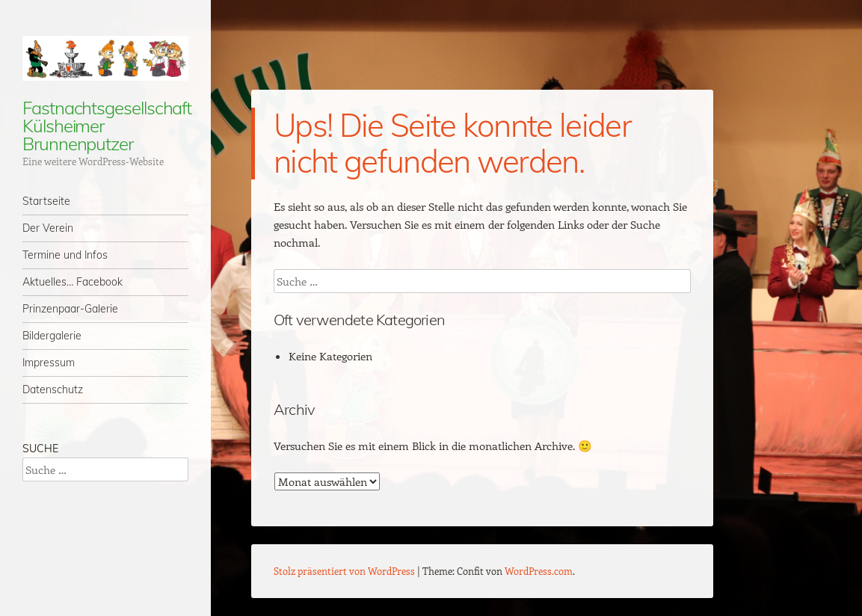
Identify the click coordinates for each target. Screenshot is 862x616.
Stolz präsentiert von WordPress (344, 571)
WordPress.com (539, 571)
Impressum (49, 363)
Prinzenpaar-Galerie (70, 309)
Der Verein (48, 228)
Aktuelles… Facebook (73, 282)
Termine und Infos (65, 255)
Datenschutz (53, 389)
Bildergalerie (52, 336)
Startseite (46, 201)
